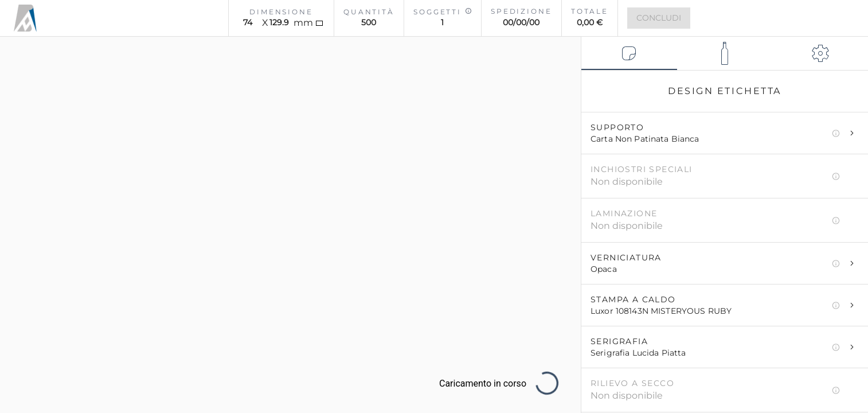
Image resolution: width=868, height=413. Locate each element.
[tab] (629, 53)
